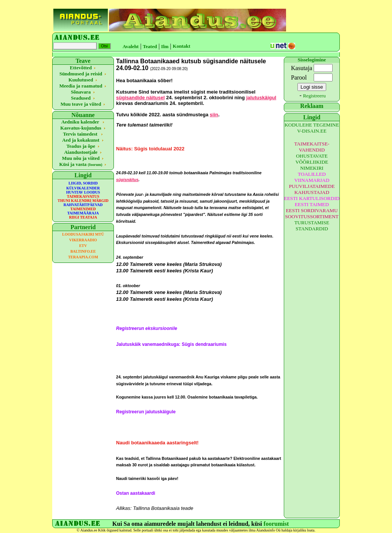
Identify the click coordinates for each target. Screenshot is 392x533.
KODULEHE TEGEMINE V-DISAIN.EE (312, 128)
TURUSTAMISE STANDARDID (312, 226)
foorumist (276, 524)
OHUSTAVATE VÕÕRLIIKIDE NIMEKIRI (312, 162)
